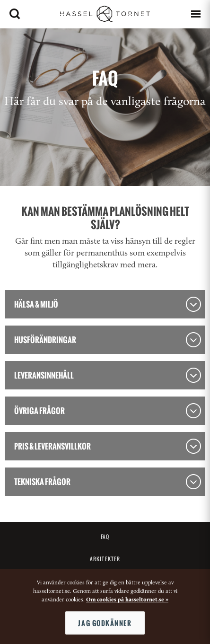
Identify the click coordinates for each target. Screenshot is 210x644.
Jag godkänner (105, 623)
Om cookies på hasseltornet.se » (127, 600)
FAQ (105, 537)
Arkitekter (105, 559)
